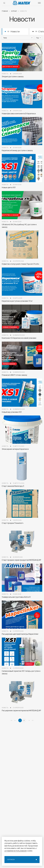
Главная (5, 11)
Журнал (14, 11)
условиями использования (16, 851)
